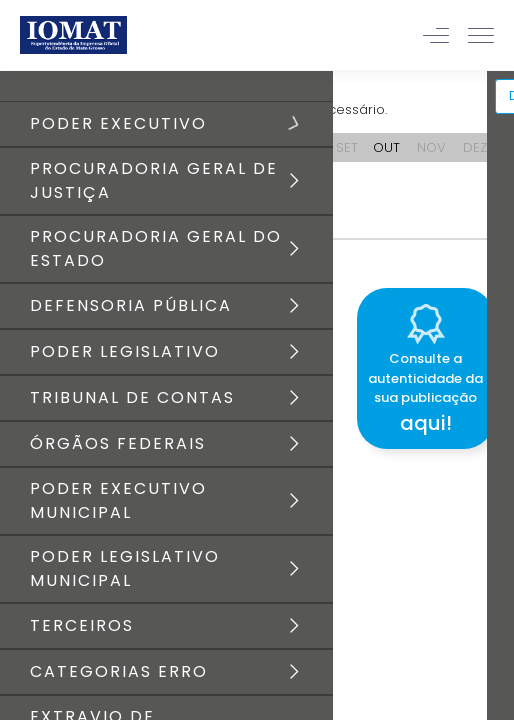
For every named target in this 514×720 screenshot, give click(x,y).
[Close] (498, 285)
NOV (431, 147)
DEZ (475, 147)
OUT (386, 147)
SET (347, 147)
